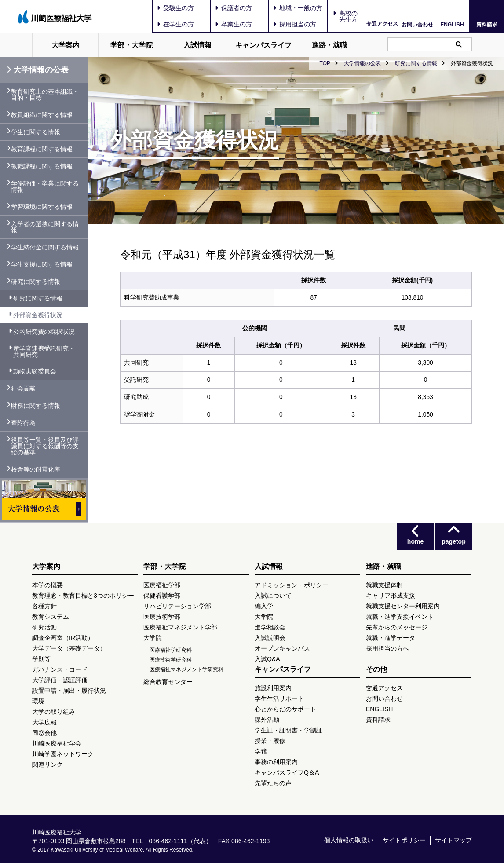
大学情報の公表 (362, 63)
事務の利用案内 (276, 762)
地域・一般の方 (298, 8)
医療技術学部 (162, 617)
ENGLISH (452, 25)
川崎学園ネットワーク (63, 754)
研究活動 (44, 627)
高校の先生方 (348, 16)
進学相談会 (270, 627)
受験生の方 (175, 8)
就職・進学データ (391, 638)
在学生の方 (175, 24)
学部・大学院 (131, 45)
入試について (273, 596)
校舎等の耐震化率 (36, 469)
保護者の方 (234, 8)
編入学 (264, 606)
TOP (325, 63)
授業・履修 (270, 741)
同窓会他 (44, 733)
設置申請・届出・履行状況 (69, 691)
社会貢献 (23, 388)
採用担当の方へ (387, 648)
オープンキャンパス (282, 648)
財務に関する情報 (36, 406)
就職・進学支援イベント (400, 617)
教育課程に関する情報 (42, 149)
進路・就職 (329, 45)
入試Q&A (267, 659)
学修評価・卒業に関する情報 (45, 186)
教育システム (51, 617)
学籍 (261, 751)
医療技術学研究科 (171, 660)
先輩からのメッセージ (397, 627)
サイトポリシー (404, 840)
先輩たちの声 (273, 783)
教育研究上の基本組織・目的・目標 (45, 95)
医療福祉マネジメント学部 (180, 627)
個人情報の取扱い (349, 840)
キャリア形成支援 (391, 596)
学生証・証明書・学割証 (289, 730)
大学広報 (44, 722)
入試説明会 (270, 638)
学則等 (41, 659)
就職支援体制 (384, 585)
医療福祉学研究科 (171, 650)
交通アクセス (382, 24)
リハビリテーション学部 (177, 606)
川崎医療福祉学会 (57, 743)
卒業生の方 (234, 24)
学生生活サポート (279, 698)
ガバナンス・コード (60, 669)
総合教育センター (168, 682)
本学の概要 (47, 585)
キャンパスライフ (263, 45)
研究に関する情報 (416, 63)
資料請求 (487, 24)
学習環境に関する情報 (42, 207)
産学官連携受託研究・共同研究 (44, 351)
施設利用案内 (273, 688)
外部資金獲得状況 (38, 315)
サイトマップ (453, 840)
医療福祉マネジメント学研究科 (186, 669)
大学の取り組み (54, 712)
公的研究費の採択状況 (44, 332)
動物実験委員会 (35, 371)
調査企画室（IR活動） (63, 638)
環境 (38, 701)
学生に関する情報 (36, 132)
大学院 (153, 638)
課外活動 (267, 720)
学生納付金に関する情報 (45, 247)
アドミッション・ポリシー (292, 585)
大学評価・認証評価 (60, 680)
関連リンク (47, 764)
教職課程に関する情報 (42, 166)
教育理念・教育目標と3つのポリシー (83, 596)
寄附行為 (23, 423)
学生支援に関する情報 (42, 264)
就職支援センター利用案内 (403, 606)
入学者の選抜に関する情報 (45, 227)
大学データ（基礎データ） (69, 648)
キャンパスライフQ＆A (287, 772)
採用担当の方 (295, 24)
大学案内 (66, 45)
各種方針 (44, 606)
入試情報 (197, 45)
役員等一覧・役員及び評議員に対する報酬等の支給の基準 (45, 446)
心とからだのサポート (285, 709)
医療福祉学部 (162, 585)
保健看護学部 (162, 596)
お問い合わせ (417, 24)
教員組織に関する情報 (42, 115)
